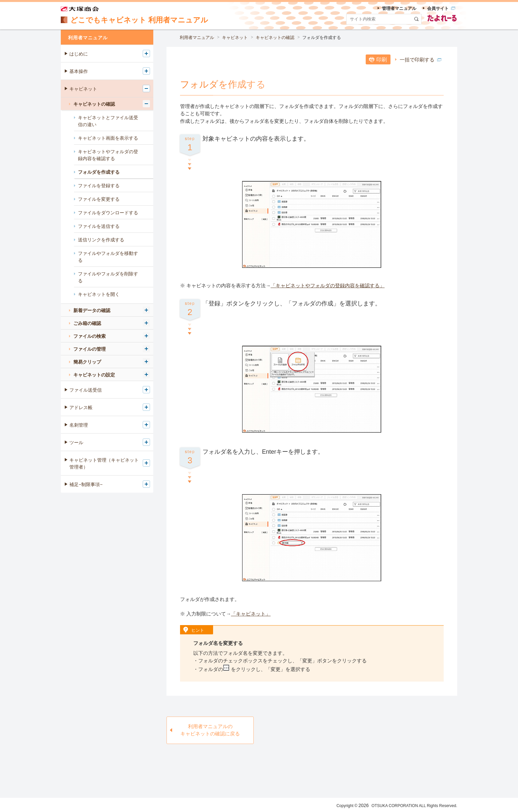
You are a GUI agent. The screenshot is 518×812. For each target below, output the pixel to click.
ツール (76, 442)
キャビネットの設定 (94, 375)
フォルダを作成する (322, 37)
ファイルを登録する (99, 186)
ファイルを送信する (99, 226)
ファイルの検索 (90, 336)
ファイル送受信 (86, 390)
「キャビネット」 (251, 614)
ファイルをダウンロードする (108, 213)
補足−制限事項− (86, 484)
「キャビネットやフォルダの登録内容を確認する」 (328, 285)
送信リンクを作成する (101, 240)
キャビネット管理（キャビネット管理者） (104, 463)
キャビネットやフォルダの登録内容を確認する (108, 155)
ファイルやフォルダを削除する (108, 277)
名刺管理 (79, 425)
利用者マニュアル (197, 37)
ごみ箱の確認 (87, 323)
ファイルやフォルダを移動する (108, 257)
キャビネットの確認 (275, 37)
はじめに (79, 54)
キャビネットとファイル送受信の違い (108, 121)
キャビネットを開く (99, 294)
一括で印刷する (421, 60)
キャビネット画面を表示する (108, 138)
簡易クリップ (87, 362)
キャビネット (235, 37)
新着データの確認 (92, 310)
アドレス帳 (81, 407)
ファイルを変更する (99, 199)
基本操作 (79, 71)
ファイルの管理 (90, 349)
